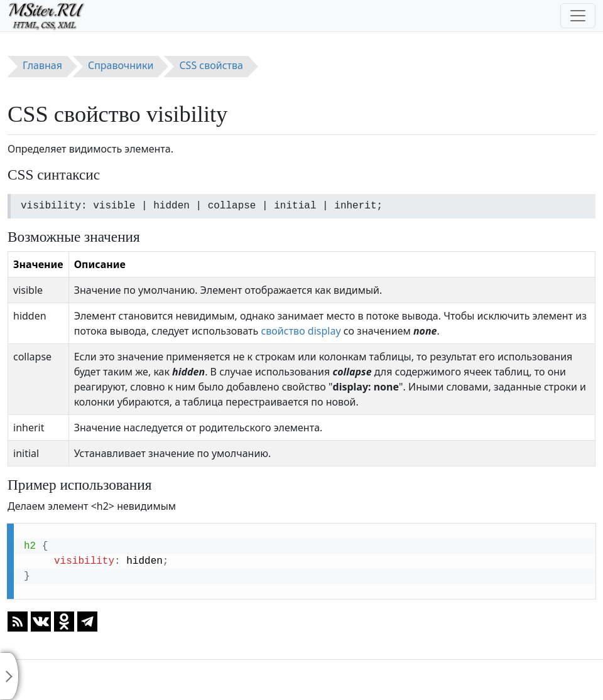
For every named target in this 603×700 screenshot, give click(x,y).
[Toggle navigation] (578, 16)
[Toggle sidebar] (9, 676)
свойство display (301, 331)
